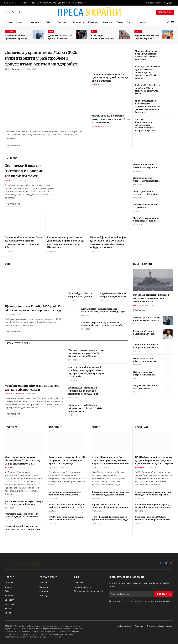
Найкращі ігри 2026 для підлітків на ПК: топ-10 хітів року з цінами (85, 408)
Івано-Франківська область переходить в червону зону (145, 360)
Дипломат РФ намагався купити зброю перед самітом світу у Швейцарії (60, 37)
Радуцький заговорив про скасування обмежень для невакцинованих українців (145, 387)
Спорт (130, 22)
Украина (95, 85)
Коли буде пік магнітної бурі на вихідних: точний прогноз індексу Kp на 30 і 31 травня (147, 72)
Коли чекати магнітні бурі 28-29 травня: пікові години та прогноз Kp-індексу (67, 460)
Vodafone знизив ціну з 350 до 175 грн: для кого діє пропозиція (32, 388)
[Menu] (173, 22)
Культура (9, 468)
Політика (62, 22)
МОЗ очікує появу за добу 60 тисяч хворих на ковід (147, 319)
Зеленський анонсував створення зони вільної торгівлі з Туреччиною (146, 346)
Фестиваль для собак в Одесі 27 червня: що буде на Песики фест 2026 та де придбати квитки (22, 515)
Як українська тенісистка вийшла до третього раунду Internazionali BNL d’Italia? (147, 37)
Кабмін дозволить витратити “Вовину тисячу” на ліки (144, 373)
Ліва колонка (140, 305)
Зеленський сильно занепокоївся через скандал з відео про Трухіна (144, 333)
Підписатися (165, 12)
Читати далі (13, 145)
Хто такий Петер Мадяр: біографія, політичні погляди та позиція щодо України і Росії (105, 310)
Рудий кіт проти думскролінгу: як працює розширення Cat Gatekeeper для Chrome (87, 353)
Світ (48, 22)
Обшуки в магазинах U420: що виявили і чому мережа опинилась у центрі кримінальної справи (153, 518)
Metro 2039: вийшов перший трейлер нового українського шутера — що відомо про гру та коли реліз (86, 372)
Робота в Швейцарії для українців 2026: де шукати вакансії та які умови (147, 89)
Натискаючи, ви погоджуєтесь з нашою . (140, 601)
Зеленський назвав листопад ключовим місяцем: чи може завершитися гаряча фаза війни (29, 171)
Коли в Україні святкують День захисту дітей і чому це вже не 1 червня (110, 77)
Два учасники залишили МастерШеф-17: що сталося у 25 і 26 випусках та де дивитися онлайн (23, 461)
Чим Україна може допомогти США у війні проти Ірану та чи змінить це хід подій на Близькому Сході (146, 193)
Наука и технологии (14, 394)
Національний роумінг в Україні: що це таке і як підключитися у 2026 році (84, 391)
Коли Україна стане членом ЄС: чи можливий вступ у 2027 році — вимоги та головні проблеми (147, 179)
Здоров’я (107, 22)
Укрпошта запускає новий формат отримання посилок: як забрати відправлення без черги (148, 106)
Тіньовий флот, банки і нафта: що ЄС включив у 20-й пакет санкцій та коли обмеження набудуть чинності (108, 242)
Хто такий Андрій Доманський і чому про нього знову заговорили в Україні (23, 528)
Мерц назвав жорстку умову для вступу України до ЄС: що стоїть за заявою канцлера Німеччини (66, 242)
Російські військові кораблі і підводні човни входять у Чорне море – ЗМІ (151, 298)
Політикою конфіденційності (159, 601)
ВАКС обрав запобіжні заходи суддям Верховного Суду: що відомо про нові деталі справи (154, 460)
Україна (35, 22)
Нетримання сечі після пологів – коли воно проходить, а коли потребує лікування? (66, 494)
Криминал (140, 468)
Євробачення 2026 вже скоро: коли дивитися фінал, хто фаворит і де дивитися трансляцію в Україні (114, 295)
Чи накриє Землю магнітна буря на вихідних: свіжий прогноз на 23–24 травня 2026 (67, 506)
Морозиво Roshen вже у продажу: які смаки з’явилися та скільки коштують (147, 55)
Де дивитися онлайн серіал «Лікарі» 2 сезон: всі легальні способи (24, 503)
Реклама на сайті (153, 3)
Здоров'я (96, 126)
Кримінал (93, 22)
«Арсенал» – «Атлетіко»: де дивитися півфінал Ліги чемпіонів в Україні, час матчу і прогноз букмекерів (110, 506)
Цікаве (141, 22)
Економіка (79, 22)
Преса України (41, 629)
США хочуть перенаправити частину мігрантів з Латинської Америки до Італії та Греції (103, 37)
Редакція (168, 3)
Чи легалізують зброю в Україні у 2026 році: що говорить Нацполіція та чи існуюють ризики (153, 506)
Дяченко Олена (18, 69)
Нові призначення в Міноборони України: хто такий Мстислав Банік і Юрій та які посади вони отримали (146, 166)
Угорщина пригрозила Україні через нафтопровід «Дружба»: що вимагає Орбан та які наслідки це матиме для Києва (146, 206)
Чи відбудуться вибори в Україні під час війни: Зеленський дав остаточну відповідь (146, 219)
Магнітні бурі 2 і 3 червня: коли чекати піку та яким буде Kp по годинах (111, 119)
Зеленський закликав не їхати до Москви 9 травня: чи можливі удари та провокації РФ (24, 242)
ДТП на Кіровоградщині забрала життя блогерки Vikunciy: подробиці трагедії (145, 125)
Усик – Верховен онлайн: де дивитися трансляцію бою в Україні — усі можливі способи (110, 460)
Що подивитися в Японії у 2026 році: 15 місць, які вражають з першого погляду (33, 308)
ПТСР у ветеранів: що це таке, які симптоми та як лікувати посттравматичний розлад (66, 518)
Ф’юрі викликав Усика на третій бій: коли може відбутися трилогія (110, 493)
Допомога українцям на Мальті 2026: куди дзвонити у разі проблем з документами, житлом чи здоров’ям (55, 3)
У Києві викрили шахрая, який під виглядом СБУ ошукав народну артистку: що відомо (153, 494)
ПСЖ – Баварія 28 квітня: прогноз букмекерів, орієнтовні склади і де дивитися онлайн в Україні (110, 518)
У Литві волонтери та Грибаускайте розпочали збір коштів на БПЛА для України (17, 37)
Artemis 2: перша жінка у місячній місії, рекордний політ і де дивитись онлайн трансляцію (102, 324)
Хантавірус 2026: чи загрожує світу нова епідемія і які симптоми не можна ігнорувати (80, 295)
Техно (119, 22)
